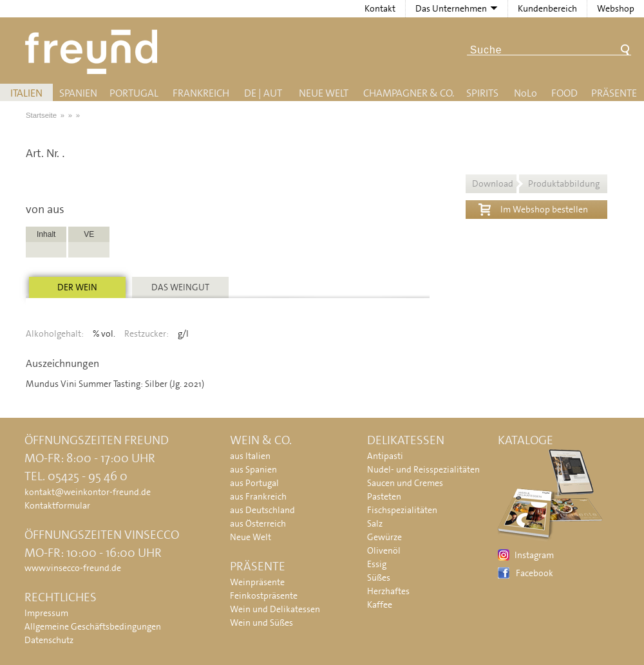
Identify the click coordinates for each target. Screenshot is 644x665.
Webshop (616, 8)
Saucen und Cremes (405, 483)
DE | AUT (263, 93)
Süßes (379, 577)
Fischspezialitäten (402, 510)
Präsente (614, 93)
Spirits (482, 93)
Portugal (134, 93)
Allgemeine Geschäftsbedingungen (93, 626)
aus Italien (250, 456)
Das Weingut (180, 287)
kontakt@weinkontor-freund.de (88, 492)
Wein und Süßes (261, 623)
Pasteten (384, 496)
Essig (377, 564)
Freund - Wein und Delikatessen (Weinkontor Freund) (94, 52)
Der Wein (77, 287)
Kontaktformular (57, 505)
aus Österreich (258, 523)
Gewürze (384, 537)
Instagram (534, 555)
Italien (26, 93)
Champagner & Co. (409, 93)
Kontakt (380, 8)
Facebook (535, 573)
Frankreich (201, 93)
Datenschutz (49, 640)
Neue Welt (324, 93)
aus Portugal (254, 483)
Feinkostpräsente (264, 595)
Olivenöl (384, 550)
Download (536, 183)
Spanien (78, 93)
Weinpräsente (257, 582)
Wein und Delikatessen (275, 609)
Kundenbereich (547, 8)
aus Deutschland (262, 510)
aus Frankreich (258, 496)
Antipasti (385, 456)
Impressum (46, 613)
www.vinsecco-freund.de (73, 568)
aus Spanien (253, 469)
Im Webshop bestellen (533, 208)
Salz (375, 523)
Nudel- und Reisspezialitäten (423, 469)
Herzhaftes (388, 591)
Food (564, 93)
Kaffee (380, 604)
